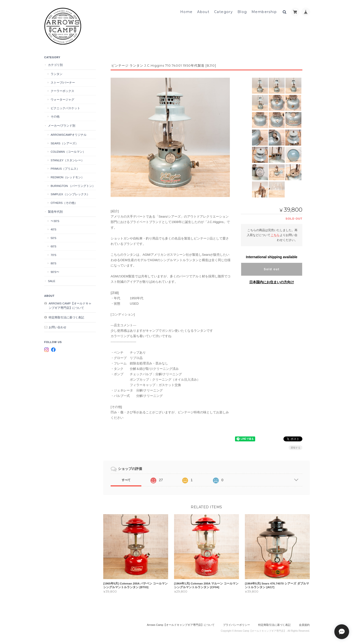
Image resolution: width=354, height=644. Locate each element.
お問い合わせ (58, 327)
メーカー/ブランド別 (62, 125)
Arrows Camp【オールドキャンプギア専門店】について (70, 305)
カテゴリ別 (55, 65)
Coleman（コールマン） (68, 151)
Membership (264, 12)
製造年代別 (55, 211)
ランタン (57, 74)
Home (186, 12)
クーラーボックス (62, 91)
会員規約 (304, 624)
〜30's (55, 220)
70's (53, 255)
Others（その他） (64, 202)
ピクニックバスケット (65, 108)
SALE (52, 280)
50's (53, 237)
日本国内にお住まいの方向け (272, 281)
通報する (295, 447)
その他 (55, 116)
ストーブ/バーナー (63, 82)
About (203, 12)
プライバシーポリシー (236, 624)
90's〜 (55, 272)
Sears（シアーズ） (64, 143)
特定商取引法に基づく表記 (66, 317)
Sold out (272, 268)
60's (53, 246)
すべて (126, 479)
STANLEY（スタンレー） (67, 160)
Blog (242, 12)
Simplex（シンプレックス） (70, 194)
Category (223, 12)
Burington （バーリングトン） (73, 185)
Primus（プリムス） (65, 168)
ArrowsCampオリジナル (69, 134)
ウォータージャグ (62, 99)
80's (53, 263)
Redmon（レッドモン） (67, 177)
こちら (275, 234)
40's (53, 229)
